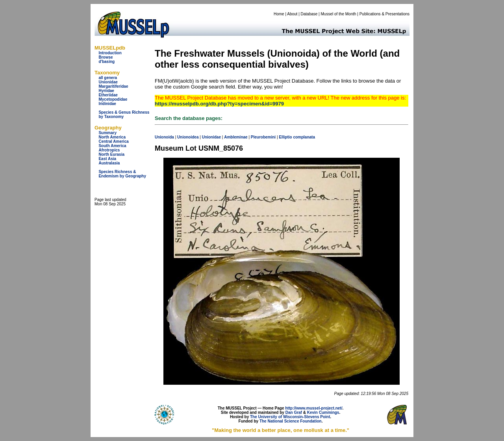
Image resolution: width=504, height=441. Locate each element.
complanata (304, 137)
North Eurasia (111, 154)
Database (309, 14)
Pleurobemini (263, 137)
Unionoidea (188, 137)
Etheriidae (108, 95)
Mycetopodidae (113, 99)
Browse (106, 57)
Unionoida (164, 137)
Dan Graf (294, 412)
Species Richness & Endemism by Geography (122, 174)
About (292, 14)
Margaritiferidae (113, 86)
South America (112, 146)
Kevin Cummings (323, 412)
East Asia (107, 159)
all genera (108, 78)
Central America (113, 141)
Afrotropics (109, 150)
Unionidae (108, 82)
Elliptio (285, 137)
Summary (107, 133)
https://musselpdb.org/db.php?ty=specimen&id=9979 (219, 104)
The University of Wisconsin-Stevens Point (290, 417)
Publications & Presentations (384, 14)
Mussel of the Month (339, 14)
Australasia (109, 163)
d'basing (107, 62)
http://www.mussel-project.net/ (314, 408)
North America (112, 137)
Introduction (110, 53)
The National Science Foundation (291, 421)
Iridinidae (107, 104)
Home (279, 14)
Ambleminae (236, 137)
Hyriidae (106, 91)
